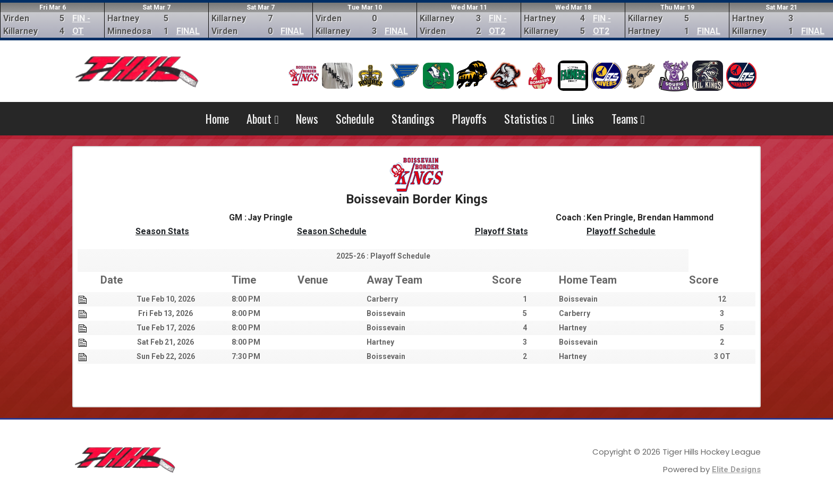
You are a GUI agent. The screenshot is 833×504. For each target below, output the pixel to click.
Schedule (355, 118)
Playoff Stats (501, 231)
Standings (413, 118)
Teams (628, 118)
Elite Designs (736, 469)
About (262, 118)
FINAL (188, 31)
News (307, 118)
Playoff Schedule (621, 231)
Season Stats (162, 231)
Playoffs (469, 118)
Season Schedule (332, 231)
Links (583, 118)
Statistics (529, 118)
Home (217, 118)
